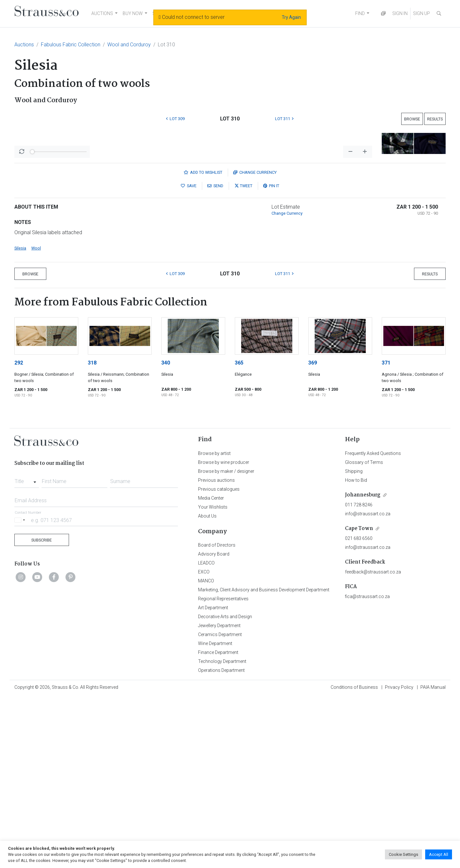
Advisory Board (214, 725)
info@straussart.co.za (368, 685)
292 (19, 534)
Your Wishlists (213, 678)
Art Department (213, 779)
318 (92, 534)
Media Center (211, 669)
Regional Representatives (223, 770)
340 (166, 534)
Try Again (291, 17)
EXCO (204, 743)
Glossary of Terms (364, 634)
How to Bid (356, 651)
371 (386, 534)
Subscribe (42, 711)
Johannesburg (363, 666)
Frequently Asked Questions (373, 625)
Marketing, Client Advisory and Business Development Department (264, 761)
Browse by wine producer (224, 634)
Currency (255, 344)
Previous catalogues (219, 660)
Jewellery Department (219, 797)
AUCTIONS (102, 13)
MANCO (206, 752)
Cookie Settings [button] (403, 854)
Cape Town (359, 700)
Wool (36, 419)
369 (313, 534)
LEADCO (206, 734)
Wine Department (215, 815)
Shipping (354, 642)
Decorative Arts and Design (225, 788)
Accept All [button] (439, 854)
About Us (207, 687)
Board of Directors (217, 716)
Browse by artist (214, 625)
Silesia (20, 419)
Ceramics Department (220, 806)
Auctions (24, 45)
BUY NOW (133, 13)
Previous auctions (216, 651)
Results (435, 119)
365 (239, 534)
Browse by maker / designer (226, 642)
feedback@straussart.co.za (373, 743)
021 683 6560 (359, 710)
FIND (360, 13)
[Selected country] (21, 691)
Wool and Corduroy (129, 45)
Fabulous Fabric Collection (71, 45)
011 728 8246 (359, 676)
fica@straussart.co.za (367, 768)
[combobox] (27, 651)
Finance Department (218, 824)
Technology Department (222, 833)
